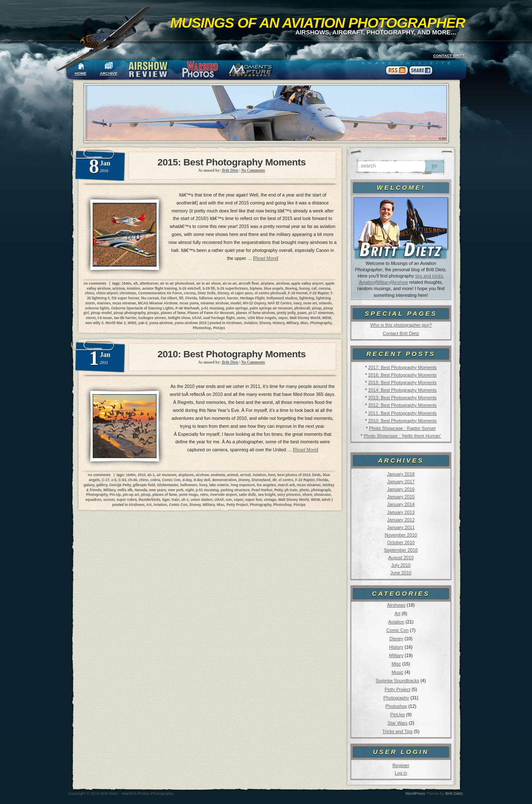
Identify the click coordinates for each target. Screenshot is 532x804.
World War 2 (115, 323)
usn (229, 500)
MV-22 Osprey (254, 303)
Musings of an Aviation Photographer (318, 23)
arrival (245, 475)
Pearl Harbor (262, 490)
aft (136, 283)
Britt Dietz (454, 793)
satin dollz (247, 495)
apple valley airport (307, 283)
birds (316, 475)
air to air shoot (209, 283)
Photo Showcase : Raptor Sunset (403, 428)
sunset (109, 500)
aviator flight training (160, 288)
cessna (324, 288)
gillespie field (144, 485)
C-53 (122, 480)
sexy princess (289, 495)
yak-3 (142, 323)
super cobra (127, 500)
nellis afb (125, 490)
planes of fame (173, 313)
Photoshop (396, 706)
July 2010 (401, 565)
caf (314, 288)
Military (383, 282)
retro (204, 495)
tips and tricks (429, 276)
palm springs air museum (271, 308)
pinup (317, 308)
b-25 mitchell (190, 288)
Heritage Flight (252, 298)
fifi (181, 298)
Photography (396, 698)
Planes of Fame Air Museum (211, 313)
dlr (274, 480)
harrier (232, 298)
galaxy (89, 485)
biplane (256, 288)
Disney (396, 639)
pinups (153, 313)
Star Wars (398, 723)
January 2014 (401, 504)
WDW (327, 318)
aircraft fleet (249, 283)
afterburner (149, 283)
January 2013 (401, 512)
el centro (286, 480)
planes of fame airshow (256, 313)
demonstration (224, 480)
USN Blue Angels (262, 318)
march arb (286, 485)
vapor (283, 318)
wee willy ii (94, 323)
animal (233, 475)
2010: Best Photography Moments (402, 421)
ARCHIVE (109, 73)
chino (89, 293)
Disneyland (261, 480)
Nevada (141, 490)
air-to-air (229, 283)
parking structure (235, 490)
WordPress (415, 793)
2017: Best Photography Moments (402, 367)
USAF (197, 318)
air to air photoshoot (177, 283)
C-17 (106, 480)
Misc (396, 664)
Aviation (367, 282)
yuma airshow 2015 (191, 323)
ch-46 (133, 480)
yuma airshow (161, 323)
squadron (93, 500)
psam (302, 313)
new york (176, 490)
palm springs (237, 308)
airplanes (186, 475)
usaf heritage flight (219, 318)
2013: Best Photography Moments (402, 398)
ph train (291, 490)
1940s (126, 283)
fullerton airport (212, 298)
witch (326, 500)
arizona (119, 288)
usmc (241, 318)
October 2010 (401, 542)
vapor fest (253, 500)
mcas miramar (124, 303)
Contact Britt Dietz (401, 333)
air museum (166, 475)
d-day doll (202, 480)
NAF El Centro (280, 303)
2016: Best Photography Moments (402, 375)
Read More (266, 258)
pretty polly (286, 313)
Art (398, 613)
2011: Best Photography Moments (402, 413)
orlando (325, 303)
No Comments (253, 170)
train (175, 500)
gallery (102, 485)
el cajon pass (242, 293)
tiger (166, 500)
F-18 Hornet (298, 293)
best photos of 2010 (294, 475)
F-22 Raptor (319, 293)
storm (91, 318)
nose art (310, 303)
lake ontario (219, 485)
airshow (283, 283)
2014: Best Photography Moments (402, 390)
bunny (304, 288)
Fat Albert (169, 298)
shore (307, 495)
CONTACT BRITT (449, 56)
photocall (302, 308)
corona (190, 293)
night (189, 490)
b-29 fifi (209, 288)
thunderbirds (149, 500)
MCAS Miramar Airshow (158, 303)
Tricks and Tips (397, 731)
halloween (189, 485)
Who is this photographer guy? (401, 325)
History (396, 647)
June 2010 (401, 573)
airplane (267, 283)
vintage (270, 500)
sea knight (267, 495)
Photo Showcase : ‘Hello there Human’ (403, 436)
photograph (321, 490)
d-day (187, 480)
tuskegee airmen (152, 318)
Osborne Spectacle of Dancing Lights (142, 308)
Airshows (396, 605)
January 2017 (401, 482)
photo (304, 490)
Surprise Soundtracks (398, 681)
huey (203, 485)
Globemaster (168, 485)
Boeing (291, 288)
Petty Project (398, 689)
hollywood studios (282, 298)
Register (401, 765)
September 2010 (401, 550)
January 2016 (401, 489)
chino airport (107, 293)
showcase (322, 495)
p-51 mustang (212, 308)
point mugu (189, 495)
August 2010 (401, 558)
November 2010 (401, 535)
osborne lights (97, 308)
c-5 (114, 480)
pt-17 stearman (321, 313)
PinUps (398, 715)
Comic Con (398, 630)
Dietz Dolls (207, 293)
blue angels (274, 288)
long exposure (243, 485)
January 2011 (401, 527)
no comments (95, 283)
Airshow (400, 282)
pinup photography (130, 313)
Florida (191, 298)
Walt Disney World (305, 318)
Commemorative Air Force (160, 293)
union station (202, 500)
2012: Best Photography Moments (402, 405)
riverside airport (224, 495)
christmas (128, 293)
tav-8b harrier (125, 318)
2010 (142, 475)
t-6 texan (105, 318)
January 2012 (401, 520)
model (236, 303)
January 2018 (401, 474)
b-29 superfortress (232, 288)
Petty (279, 490)
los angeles (266, 485)
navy (297, 303)
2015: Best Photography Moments (402, 382)
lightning (306, 298)
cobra (155, 480)
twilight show (179, 318)
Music (397, 672)
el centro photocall (270, 293)
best (272, 475)
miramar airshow (215, 303)
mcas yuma (189, 303)
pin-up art (131, 495)
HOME (81, 73)
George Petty (120, 485)
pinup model (101, 313)
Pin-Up (115, 495)
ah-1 (151, 475)
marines (104, 303)
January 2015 (401, 497)
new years (158, 490)
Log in (401, 773)
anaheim (218, 475)
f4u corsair (150, 298)
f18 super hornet (125, 298)
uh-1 (185, 500)
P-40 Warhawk (187, 308)
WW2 (132, 323)
